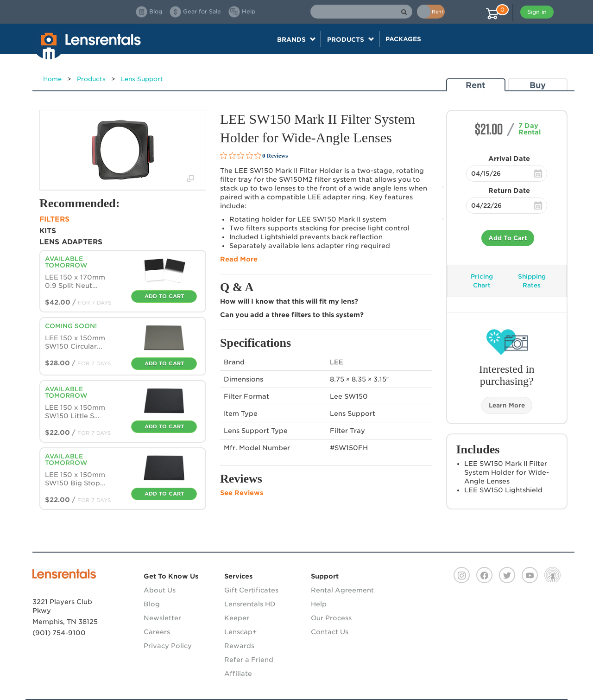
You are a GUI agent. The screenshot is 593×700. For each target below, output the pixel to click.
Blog (152, 604)
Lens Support (142, 79)
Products (91, 79)
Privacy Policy (168, 646)
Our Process (331, 618)
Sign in (537, 12)
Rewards (239, 646)
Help (319, 604)
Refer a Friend (249, 660)
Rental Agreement (342, 590)
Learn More (507, 405)
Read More (239, 259)
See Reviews (242, 493)
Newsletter (162, 618)
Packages (403, 39)
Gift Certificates (251, 590)
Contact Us (330, 632)
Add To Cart (508, 238)
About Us (160, 590)
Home (52, 79)
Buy (538, 85)
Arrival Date (509, 159)
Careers (157, 632)
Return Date (509, 191)
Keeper (237, 618)
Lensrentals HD (250, 604)
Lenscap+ (240, 632)
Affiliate (238, 674)
